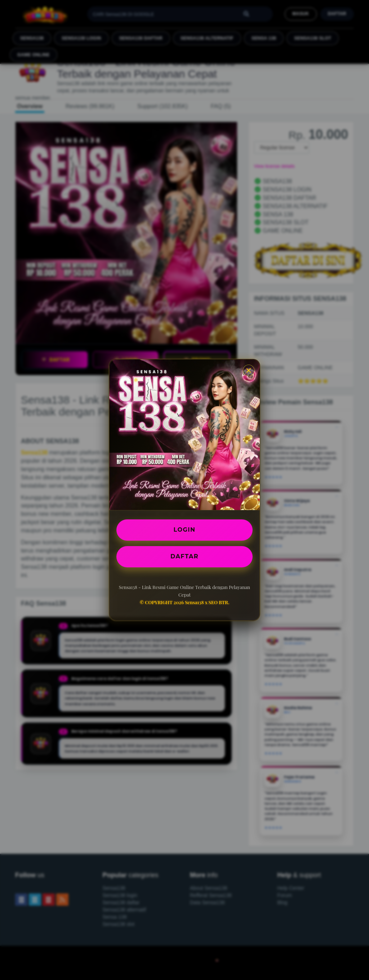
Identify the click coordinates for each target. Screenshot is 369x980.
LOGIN (185, 530)
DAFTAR (184, 556)
